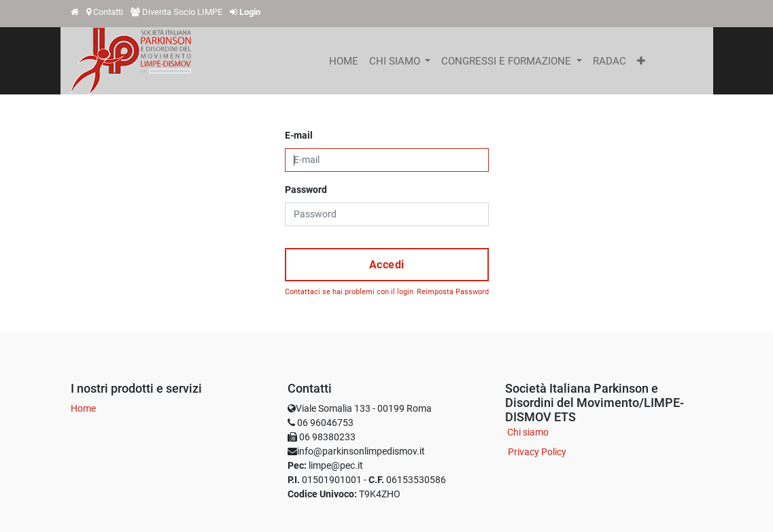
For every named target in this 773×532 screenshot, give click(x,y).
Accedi (387, 265)
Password (306, 190)
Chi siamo (528, 432)
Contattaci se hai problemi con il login (349, 292)
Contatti (108, 12)
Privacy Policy (537, 452)
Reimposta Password (453, 292)
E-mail (299, 135)
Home (83, 408)
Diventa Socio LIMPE (182, 12)
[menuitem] (344, 61)
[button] (641, 61)
